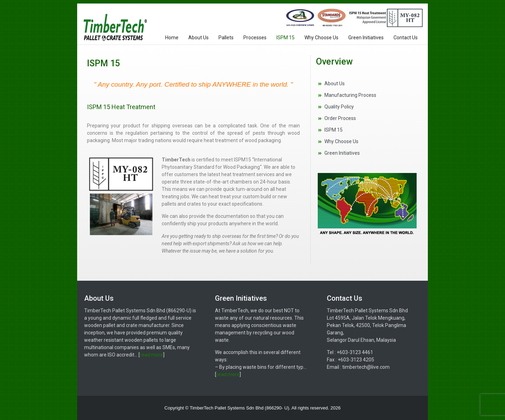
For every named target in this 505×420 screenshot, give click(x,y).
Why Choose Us (321, 38)
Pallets (226, 38)
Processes (255, 38)
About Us (198, 38)
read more (151, 355)
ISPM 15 (285, 38)
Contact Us (406, 38)
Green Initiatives (366, 38)
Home (172, 38)
